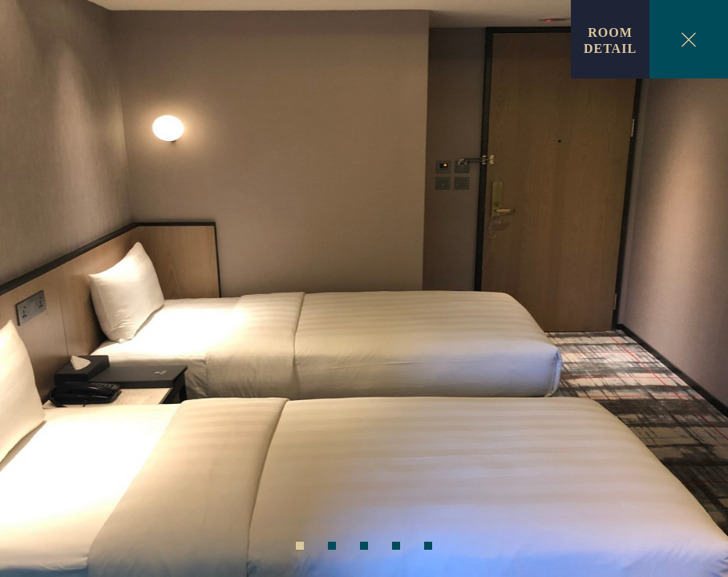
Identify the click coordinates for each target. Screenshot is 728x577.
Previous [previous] (32, 291)
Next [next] (696, 291)
